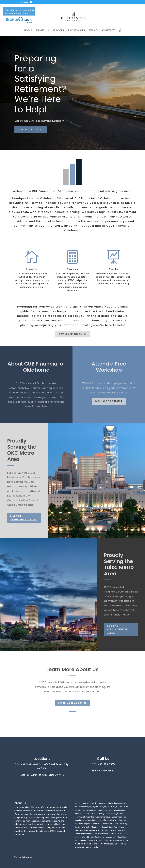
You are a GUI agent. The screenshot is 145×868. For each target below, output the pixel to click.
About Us (32, 269)
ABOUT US (42, 31)
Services (72, 269)
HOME (28, 31)
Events (113, 269)
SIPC (117, 823)
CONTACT (109, 31)
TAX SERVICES (76, 31)
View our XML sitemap (23, 857)
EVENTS (94, 31)
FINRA (112, 823)
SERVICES (58, 31)
